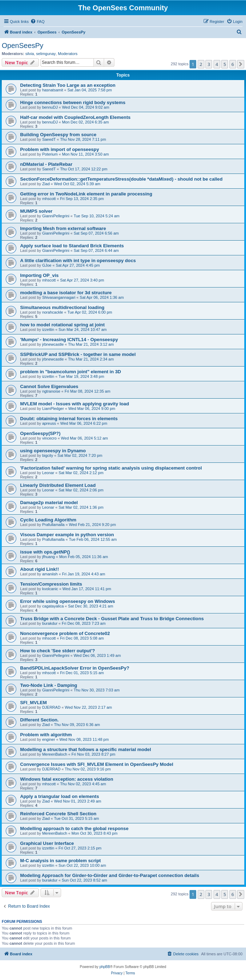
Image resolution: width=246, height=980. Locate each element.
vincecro (49, 438)
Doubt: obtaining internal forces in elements (69, 419)
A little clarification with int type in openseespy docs (78, 261)
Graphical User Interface (47, 843)
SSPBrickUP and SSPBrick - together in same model (78, 354)
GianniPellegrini (56, 216)
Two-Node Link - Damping (49, 685)
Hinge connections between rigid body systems (73, 102)
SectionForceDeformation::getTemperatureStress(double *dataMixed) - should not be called (121, 179)
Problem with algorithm (46, 735)
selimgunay (46, 54)
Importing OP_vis (39, 275)
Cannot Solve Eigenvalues (49, 386)
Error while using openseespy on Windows (68, 601)
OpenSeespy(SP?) (40, 433)
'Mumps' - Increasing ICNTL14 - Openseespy (69, 340)
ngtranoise (51, 391)
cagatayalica (53, 606)
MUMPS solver (36, 211)
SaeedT (49, 139)
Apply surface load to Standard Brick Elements (72, 246)
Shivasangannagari (59, 297)
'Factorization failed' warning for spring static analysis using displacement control (111, 468)
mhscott (49, 199)
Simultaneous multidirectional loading (62, 307)
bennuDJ (50, 107)
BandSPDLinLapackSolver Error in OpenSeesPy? (75, 668)
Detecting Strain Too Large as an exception (68, 85)
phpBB (105, 967)
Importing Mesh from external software (63, 228)
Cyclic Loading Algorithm (48, 520)
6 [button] (233, 64)
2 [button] (201, 64)
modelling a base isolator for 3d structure (66, 293)
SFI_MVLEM (33, 703)
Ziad (46, 184)
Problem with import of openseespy (60, 149)
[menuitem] (37, 22)
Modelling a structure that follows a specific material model (86, 749)
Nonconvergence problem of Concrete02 (65, 633)
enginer (49, 739)
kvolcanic (50, 589)
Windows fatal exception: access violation (67, 779)
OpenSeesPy (23, 46)
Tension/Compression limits (51, 584)
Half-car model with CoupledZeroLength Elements (75, 117)
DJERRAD (51, 707)
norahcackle (52, 312)
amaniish (50, 574)
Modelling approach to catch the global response (74, 828)
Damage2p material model (49, 503)
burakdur (50, 623)
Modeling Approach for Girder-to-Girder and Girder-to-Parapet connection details (110, 875)
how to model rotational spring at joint (62, 325)
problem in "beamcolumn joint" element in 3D (71, 372)
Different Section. (39, 720)
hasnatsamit (52, 90)
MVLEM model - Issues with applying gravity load (75, 404)
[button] (241, 64)
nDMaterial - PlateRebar (46, 164)
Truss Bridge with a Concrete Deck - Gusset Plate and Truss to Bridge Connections (112, 619)
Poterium (50, 154)
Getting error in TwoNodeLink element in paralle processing (86, 194)
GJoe (47, 265)
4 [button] (217, 64)
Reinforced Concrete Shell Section (58, 814)
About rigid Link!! (40, 569)
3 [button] (209, 64)
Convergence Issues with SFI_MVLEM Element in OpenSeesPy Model (97, 764)
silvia (30, 54)
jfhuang (48, 557)
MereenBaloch (55, 754)
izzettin (48, 329)
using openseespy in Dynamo (53, 451)
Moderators (68, 54)
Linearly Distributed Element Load (58, 485)
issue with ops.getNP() (45, 552)
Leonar (48, 473)
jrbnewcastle (53, 344)
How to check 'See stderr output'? (58, 651)
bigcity (47, 455)
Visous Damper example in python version (67, 535)
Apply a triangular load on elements (60, 796)
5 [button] (225, 64)
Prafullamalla (53, 525)
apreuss (49, 423)
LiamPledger (53, 409)
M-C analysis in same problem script (61, 861)
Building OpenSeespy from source (58, 135)
